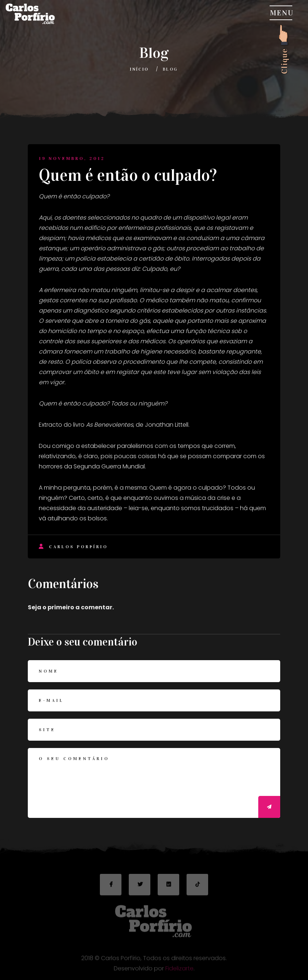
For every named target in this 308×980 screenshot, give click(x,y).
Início (139, 69)
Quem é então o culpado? (128, 175)
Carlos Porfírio (73, 547)
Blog (170, 69)
